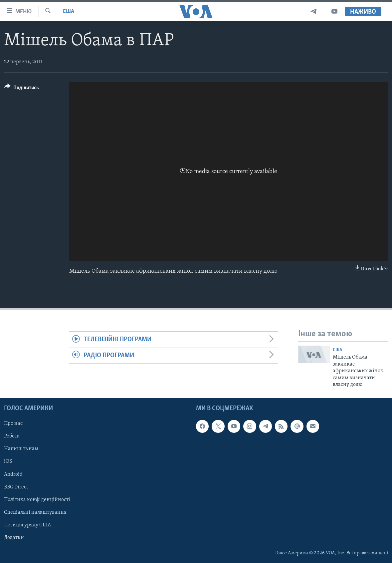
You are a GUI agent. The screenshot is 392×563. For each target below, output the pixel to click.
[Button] (22, 89)
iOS (8, 462)
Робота (12, 436)
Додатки (14, 538)
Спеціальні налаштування (35, 512)
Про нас (13, 424)
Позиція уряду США (27, 525)
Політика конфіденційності (37, 500)
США (68, 11)
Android (13, 474)
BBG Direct (16, 487)
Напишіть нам (21, 449)
